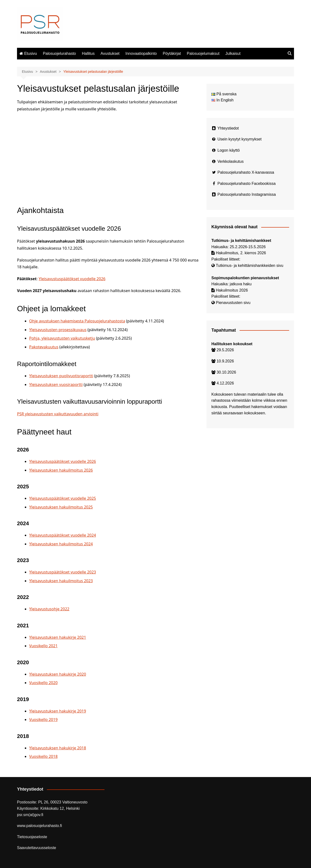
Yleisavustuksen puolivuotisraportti (61, 376)
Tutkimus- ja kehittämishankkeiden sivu (250, 266)
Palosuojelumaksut (203, 53)
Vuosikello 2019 (43, 720)
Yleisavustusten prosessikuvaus (58, 330)
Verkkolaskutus (231, 161)
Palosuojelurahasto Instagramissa (247, 194)
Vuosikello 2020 (43, 683)
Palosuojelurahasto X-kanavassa (246, 172)
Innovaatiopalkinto (141, 53)
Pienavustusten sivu (233, 303)
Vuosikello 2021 (43, 646)
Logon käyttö (229, 150)
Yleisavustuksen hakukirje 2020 (58, 674)
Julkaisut (233, 53)
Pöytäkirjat (172, 53)
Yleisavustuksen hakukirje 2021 (58, 637)
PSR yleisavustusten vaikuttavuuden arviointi (58, 414)
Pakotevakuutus (44, 347)
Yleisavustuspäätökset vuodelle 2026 (72, 279)
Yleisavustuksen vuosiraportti (56, 385)
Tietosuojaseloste (32, 837)
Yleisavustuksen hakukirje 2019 (58, 711)
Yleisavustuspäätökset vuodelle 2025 (63, 498)
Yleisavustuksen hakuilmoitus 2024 (61, 544)
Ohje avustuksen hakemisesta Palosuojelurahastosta (77, 321)
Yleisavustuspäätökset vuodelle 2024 (63, 535)
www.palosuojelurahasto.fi (39, 826)
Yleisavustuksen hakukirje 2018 (58, 748)
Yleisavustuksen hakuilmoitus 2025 (61, 507)
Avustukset (110, 53)
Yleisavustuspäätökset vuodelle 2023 (63, 572)
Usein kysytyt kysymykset (239, 139)
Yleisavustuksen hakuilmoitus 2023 (61, 581)
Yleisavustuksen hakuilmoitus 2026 (61, 470)
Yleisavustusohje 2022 (49, 609)
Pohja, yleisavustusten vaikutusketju (62, 338)
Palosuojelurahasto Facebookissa (246, 184)
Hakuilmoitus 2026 (232, 290)
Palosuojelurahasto (59, 53)
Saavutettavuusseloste (37, 848)
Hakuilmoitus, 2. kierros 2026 (241, 253)
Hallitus (88, 53)
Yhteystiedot (228, 128)
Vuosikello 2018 (43, 756)
